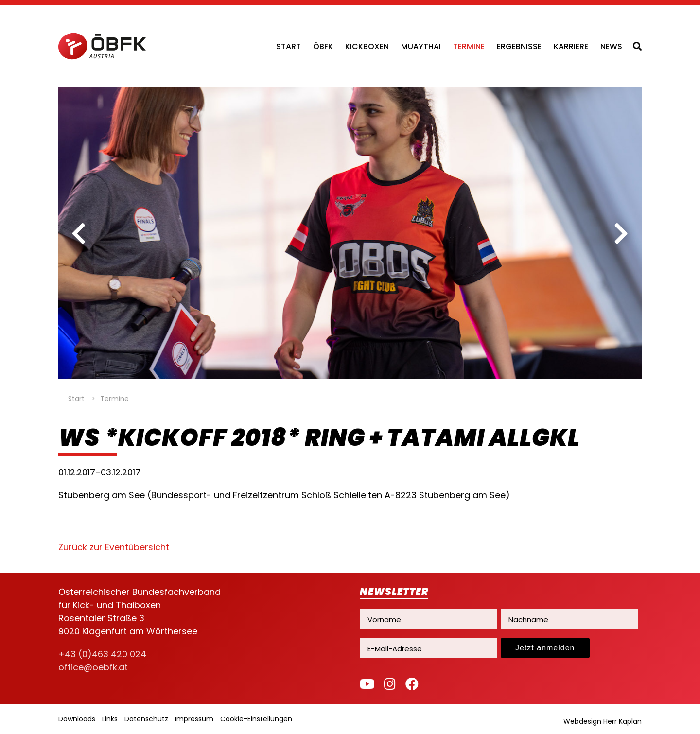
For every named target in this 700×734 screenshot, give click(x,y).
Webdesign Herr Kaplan (603, 721)
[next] (621, 233)
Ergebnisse (519, 46)
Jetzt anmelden (545, 648)
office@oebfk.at (93, 667)
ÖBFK (323, 46)
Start (289, 46)
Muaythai (421, 46)
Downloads (77, 719)
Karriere (571, 46)
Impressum (194, 719)
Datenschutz (146, 719)
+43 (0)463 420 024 (102, 654)
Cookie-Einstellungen (256, 719)
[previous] (79, 233)
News (611, 46)
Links (110, 719)
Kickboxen (367, 46)
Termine (469, 46)
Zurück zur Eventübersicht (114, 547)
